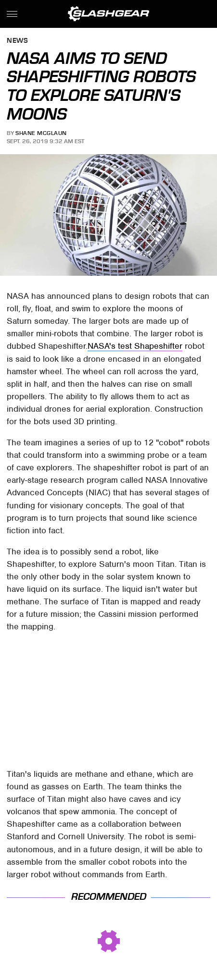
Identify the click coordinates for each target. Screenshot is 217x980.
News (17, 41)
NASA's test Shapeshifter (135, 346)
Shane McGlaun (41, 133)
